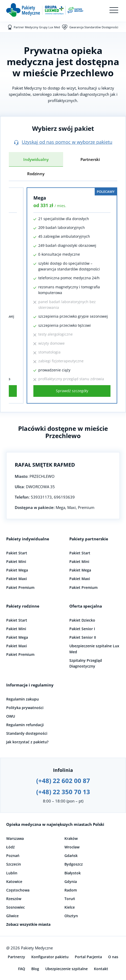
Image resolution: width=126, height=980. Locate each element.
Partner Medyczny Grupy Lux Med (37, 27)
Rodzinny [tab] (36, 174)
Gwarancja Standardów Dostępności (94, 27)
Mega (40, 198)
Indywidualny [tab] (36, 159)
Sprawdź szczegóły (72, 391)
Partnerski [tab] (90, 159)
